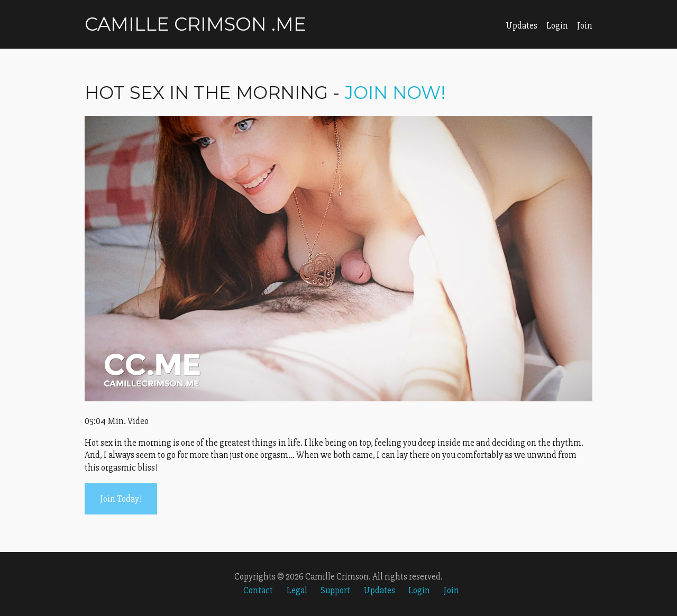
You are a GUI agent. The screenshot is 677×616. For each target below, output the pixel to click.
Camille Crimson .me (195, 24)
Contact (258, 590)
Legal (297, 590)
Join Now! (395, 93)
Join (585, 26)
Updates (522, 26)
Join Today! (121, 499)
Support (335, 590)
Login (557, 26)
